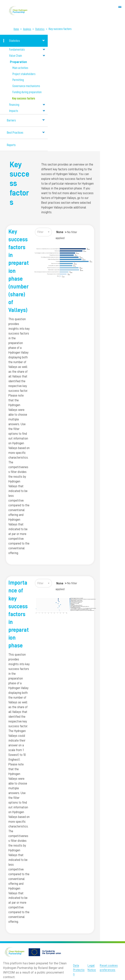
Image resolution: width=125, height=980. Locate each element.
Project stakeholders (24, 74)
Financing (27, 105)
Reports (11, 145)
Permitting (18, 80)
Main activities (20, 68)
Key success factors (24, 98)
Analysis (27, 29)
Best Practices (26, 132)
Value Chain (27, 56)
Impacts (27, 111)
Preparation (27, 62)
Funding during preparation (27, 92)
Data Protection (79, 970)
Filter (40, 232)
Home (16, 29)
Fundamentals (27, 50)
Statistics (40, 29)
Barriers (26, 120)
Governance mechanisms (26, 86)
